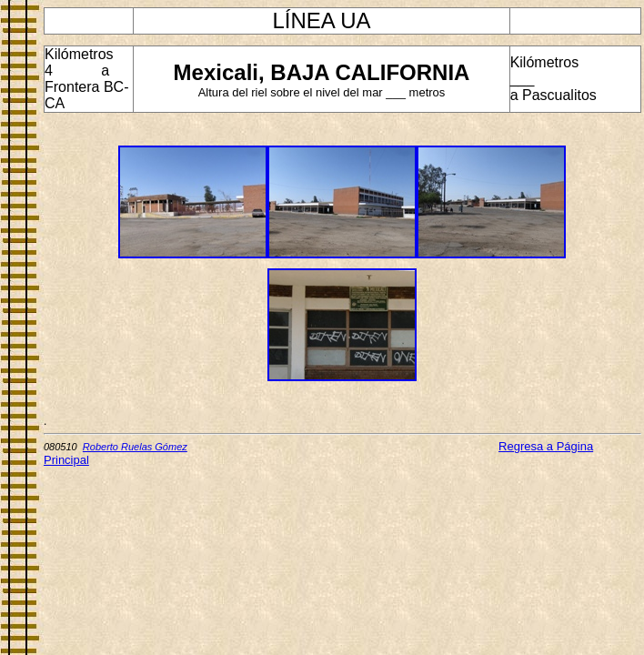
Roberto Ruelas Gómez (135, 447)
